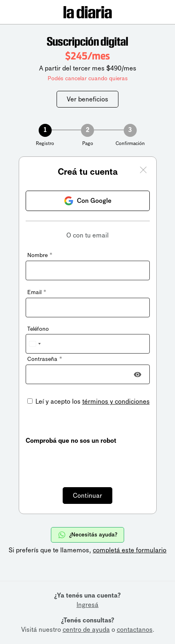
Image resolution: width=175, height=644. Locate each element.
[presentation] (87, 461)
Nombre (40, 255)
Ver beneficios (87, 99)
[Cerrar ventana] (143, 171)
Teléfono (38, 329)
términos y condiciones (116, 401)
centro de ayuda (86, 630)
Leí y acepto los (92, 401)
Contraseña (45, 359)
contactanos (135, 630)
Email (37, 292)
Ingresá (87, 605)
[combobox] (35, 344)
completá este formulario (130, 550)
